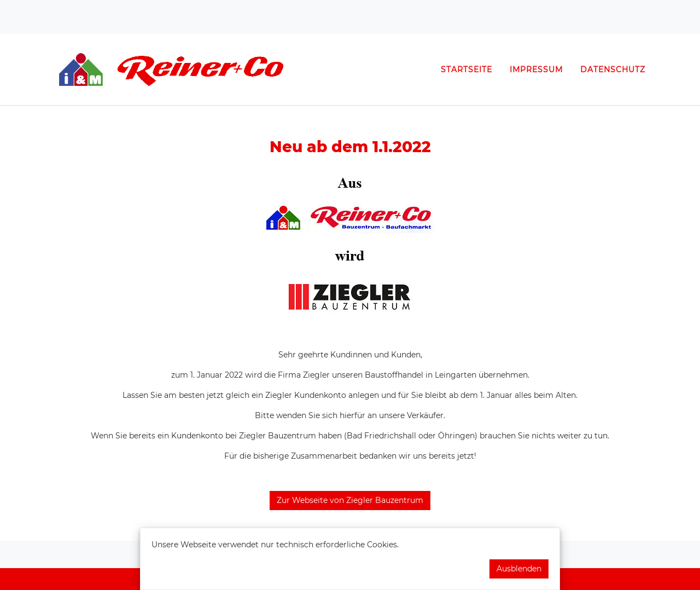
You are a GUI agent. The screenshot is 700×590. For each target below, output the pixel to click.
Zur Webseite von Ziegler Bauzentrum (350, 500)
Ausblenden (519, 569)
